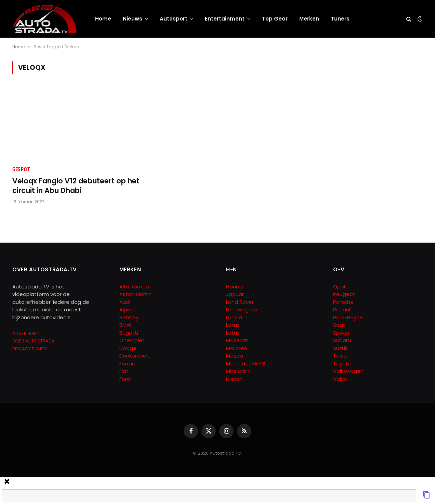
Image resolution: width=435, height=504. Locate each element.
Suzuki (341, 348)
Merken (309, 19)
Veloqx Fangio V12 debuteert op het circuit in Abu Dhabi (76, 186)
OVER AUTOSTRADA (34, 341)
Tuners (340, 19)
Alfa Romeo (135, 287)
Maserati (237, 340)
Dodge (128, 348)
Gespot (21, 170)
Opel (339, 287)
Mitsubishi (238, 371)
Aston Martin (135, 294)
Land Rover (240, 302)
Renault (343, 309)
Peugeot (344, 294)
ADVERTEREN (26, 333)
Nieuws (133, 19)
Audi (125, 302)
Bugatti (129, 333)
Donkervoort (135, 356)
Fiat (124, 371)
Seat (339, 325)
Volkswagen (348, 371)
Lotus (233, 333)
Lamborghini (241, 309)
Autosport (174, 19)
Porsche (343, 302)
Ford (125, 379)
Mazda (235, 356)
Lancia (234, 317)
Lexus (233, 325)
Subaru (342, 340)
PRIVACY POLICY (30, 349)
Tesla (340, 356)
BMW (126, 325)
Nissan (234, 379)
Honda (234, 287)
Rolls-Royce (348, 317)
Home (103, 19)
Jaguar (235, 294)
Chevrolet (132, 340)
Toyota (342, 364)
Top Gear (275, 19)
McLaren (236, 348)
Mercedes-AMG (246, 364)
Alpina (127, 309)
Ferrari (127, 364)
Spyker (341, 333)
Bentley (129, 317)
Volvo (340, 379)
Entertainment (225, 19)
